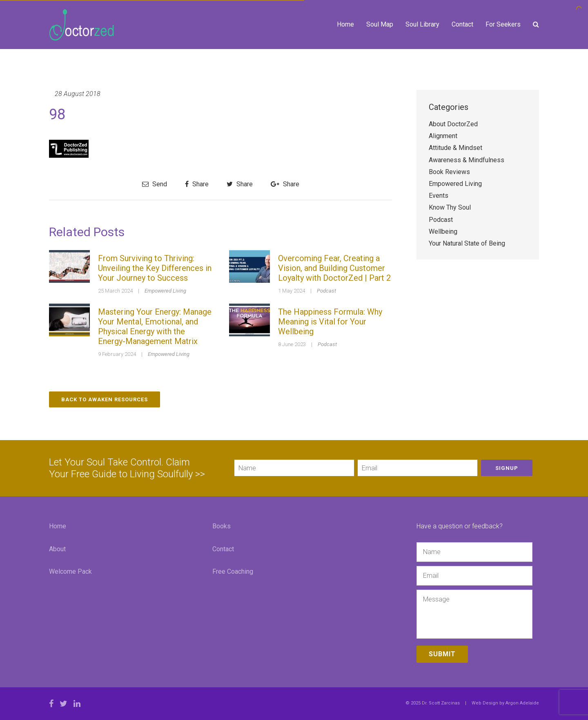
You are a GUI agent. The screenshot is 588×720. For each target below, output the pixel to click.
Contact (462, 24)
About (57, 549)
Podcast (326, 291)
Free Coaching (233, 571)
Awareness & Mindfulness (467, 160)
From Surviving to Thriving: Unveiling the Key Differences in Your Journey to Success (155, 268)
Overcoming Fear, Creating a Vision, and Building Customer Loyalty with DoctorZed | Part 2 (334, 268)
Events (439, 196)
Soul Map (380, 24)
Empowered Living (165, 291)
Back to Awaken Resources (105, 399)
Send (155, 184)
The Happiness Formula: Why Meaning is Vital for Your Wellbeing (330, 322)
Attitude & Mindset (455, 148)
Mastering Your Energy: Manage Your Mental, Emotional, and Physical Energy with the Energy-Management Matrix (155, 326)
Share (197, 184)
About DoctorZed (453, 124)
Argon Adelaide (522, 703)
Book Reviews (449, 172)
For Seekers (503, 24)
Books (222, 526)
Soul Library (422, 24)
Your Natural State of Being (467, 243)
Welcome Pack (70, 571)
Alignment (443, 136)
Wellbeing (443, 231)
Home (345, 24)
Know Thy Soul (450, 207)
